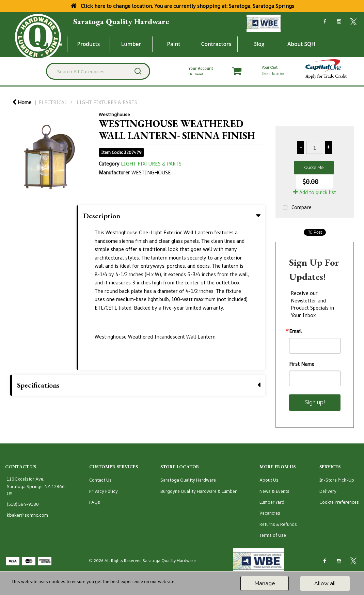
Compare (296, 208)
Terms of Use (273, 535)
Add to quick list (315, 192)
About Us (269, 480)
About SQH (301, 44)
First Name (302, 364)
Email (295, 331)
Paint (174, 44)
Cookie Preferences (339, 502)
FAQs (95, 502)
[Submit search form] (138, 71)
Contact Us (100, 480)
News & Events (274, 491)
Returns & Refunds (278, 524)
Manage (265, 583)
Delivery (328, 491)
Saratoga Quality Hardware (121, 21)
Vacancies (270, 513)
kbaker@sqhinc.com (27, 515)
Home (22, 102)
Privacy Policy (104, 491)
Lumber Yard (272, 502)
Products (89, 44)
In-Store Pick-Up (337, 480)
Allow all (325, 583)
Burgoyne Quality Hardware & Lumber (199, 491)
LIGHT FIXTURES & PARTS (107, 102)
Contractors (216, 44)
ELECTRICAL (53, 102)
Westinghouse (114, 114)
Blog (259, 44)
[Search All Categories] (98, 71)
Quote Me (314, 167)
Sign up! (315, 402)
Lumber (131, 44)
